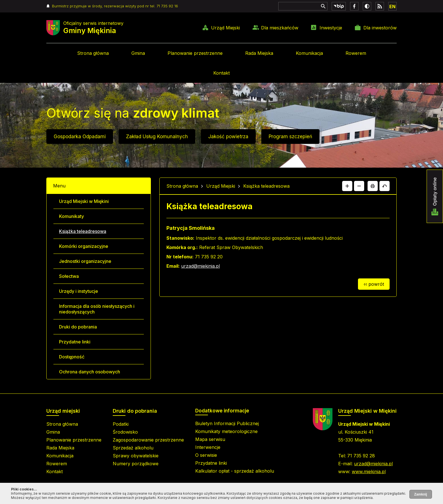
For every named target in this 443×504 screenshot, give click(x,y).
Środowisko (125, 432)
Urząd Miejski (225, 28)
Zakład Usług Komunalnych (157, 137)
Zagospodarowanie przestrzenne (148, 440)
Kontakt (221, 73)
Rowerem (356, 53)
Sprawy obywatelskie (136, 456)
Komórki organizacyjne (84, 246)
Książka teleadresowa (83, 231)
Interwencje (208, 447)
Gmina (138, 53)
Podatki (121, 424)
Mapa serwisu (210, 439)
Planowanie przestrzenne (195, 53)
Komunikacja (309, 53)
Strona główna (93, 53)
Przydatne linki (75, 342)
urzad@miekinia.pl (200, 266)
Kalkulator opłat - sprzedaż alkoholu (235, 471)
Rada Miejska (259, 53)
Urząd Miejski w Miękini (84, 201)
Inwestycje (331, 28)
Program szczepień (290, 137)
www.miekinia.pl (369, 471)
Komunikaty (71, 216)
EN (392, 7)
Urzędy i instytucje (79, 291)
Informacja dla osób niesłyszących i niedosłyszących (97, 309)
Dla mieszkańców (280, 28)
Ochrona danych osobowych (90, 372)
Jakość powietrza (228, 137)
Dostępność (72, 357)
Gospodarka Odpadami (80, 137)
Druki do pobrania (78, 327)
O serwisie (206, 455)
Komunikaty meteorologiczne (226, 431)
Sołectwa (69, 276)
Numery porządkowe (136, 464)
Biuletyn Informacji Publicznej (227, 423)
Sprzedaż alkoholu (133, 448)
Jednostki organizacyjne (85, 261)
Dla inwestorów (380, 28)
